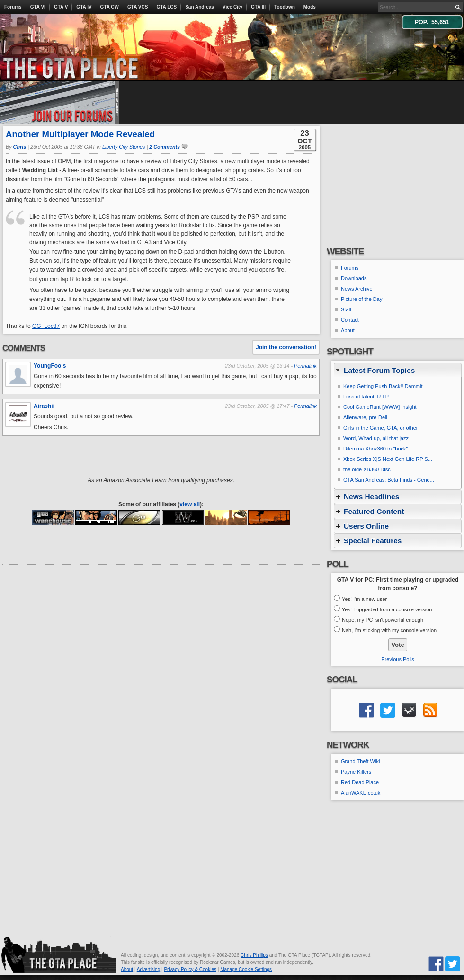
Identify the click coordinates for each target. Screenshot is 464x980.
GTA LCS (166, 7)
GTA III (258, 7)
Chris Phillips (254, 955)
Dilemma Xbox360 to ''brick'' (376, 449)
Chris (20, 147)
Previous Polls (398, 659)
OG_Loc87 (46, 326)
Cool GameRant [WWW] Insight (380, 407)
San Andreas (200, 7)
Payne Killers (356, 772)
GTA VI (38, 7)
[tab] (398, 370)
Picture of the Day (361, 299)
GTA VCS (138, 7)
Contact (350, 320)
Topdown (285, 7)
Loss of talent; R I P (366, 397)
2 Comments (165, 147)
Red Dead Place (360, 782)
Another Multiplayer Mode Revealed (80, 134)
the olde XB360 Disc (367, 469)
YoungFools (50, 366)
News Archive (357, 289)
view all (190, 504)
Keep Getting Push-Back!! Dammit (383, 386)
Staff (346, 309)
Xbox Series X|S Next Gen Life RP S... (388, 459)
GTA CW (110, 7)
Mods (310, 7)
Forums (13, 7)
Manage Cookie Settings (246, 969)
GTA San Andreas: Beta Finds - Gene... (389, 480)
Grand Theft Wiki (360, 761)
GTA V (61, 7)
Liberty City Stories (124, 147)
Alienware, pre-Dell (365, 417)
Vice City (232, 7)
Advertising (148, 969)
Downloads (354, 278)
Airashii (44, 406)
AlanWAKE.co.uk (361, 793)
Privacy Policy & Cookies (190, 969)
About (348, 330)
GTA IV (84, 7)
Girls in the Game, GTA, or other (381, 428)
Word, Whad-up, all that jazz (376, 438)
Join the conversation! (286, 347)
